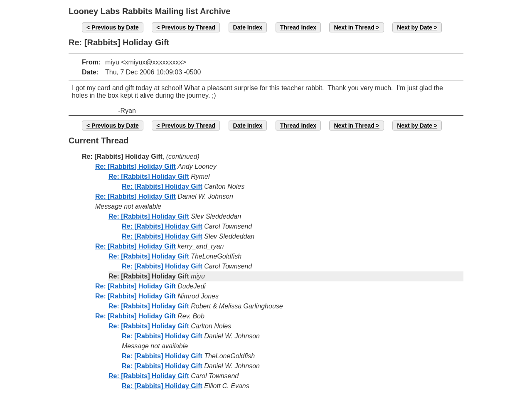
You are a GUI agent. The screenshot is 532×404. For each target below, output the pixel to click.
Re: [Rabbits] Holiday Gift (135, 166)
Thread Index (298, 27)
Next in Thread (354, 27)
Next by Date (415, 27)
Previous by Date (115, 27)
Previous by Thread (188, 27)
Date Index (248, 27)
